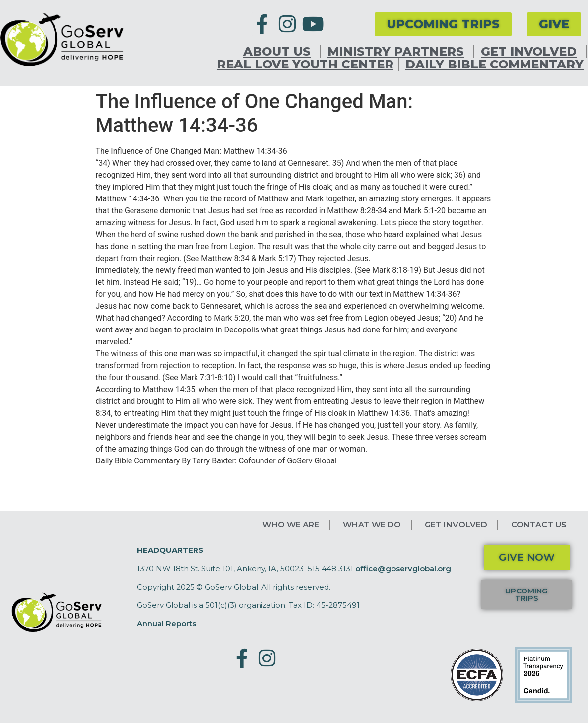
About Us (279, 52)
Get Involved (531, 52)
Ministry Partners (398, 52)
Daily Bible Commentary (494, 65)
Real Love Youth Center (305, 65)
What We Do (372, 525)
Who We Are (291, 525)
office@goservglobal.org (403, 568)
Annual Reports (166, 624)
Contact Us (539, 525)
